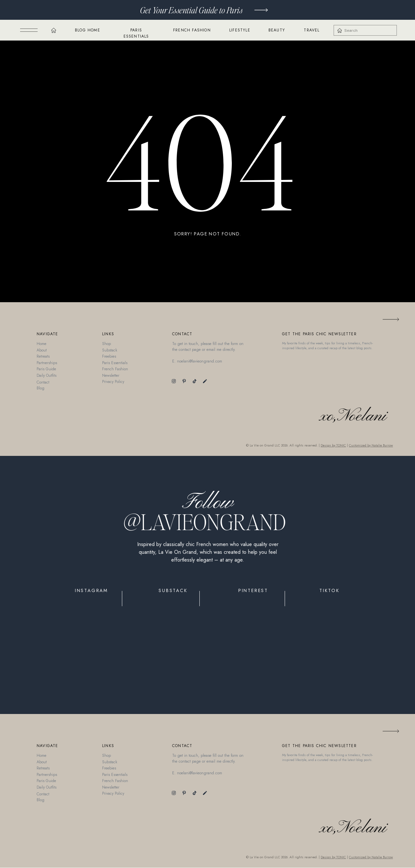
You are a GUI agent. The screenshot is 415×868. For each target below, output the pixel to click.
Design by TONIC (333, 445)
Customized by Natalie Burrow (371, 445)
